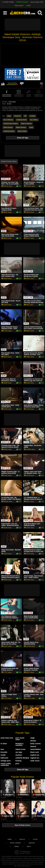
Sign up (22, 839)
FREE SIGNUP (19, 6)
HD (25, 116)
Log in (35, 839)
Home (10, 839)
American (17, 116)
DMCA (29, 846)
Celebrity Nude (22, 120)
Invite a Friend (15, 843)
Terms (17, 846)
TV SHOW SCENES (8, 2)
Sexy (9, 116)
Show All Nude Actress (22, 825)
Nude (31, 127)
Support (32, 843)
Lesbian (32, 116)
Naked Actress (21, 127)
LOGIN (28, 6)
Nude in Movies (26, 124)
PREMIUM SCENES (22, 2)
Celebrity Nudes (9, 131)
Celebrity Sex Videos (11, 124)
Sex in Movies (8, 120)
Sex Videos (34, 120)
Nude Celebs (22, 131)
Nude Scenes (8, 127)
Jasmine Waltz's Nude (37, 2)
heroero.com (26, 851)
